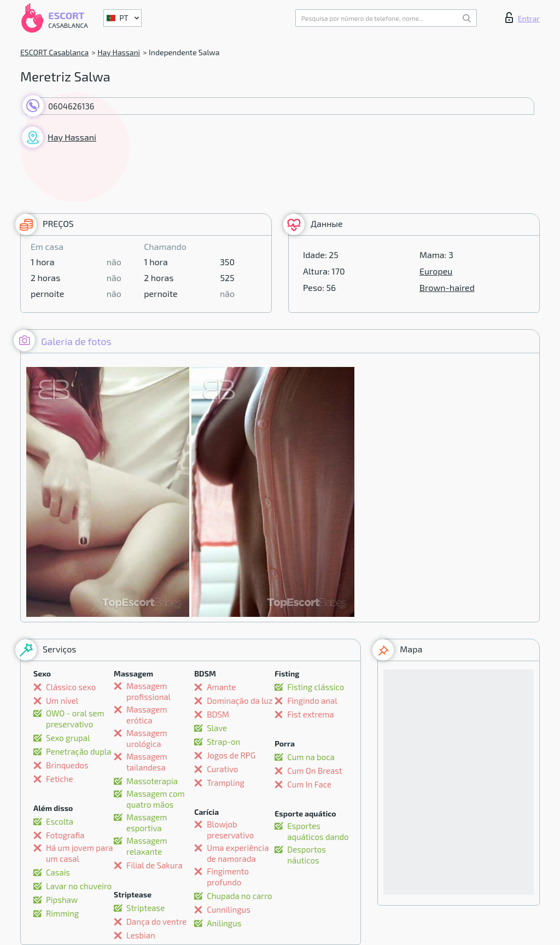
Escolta (60, 821)
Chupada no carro (239, 896)
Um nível (62, 701)
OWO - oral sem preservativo (75, 719)
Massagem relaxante (147, 846)
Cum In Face (309, 784)
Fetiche (59, 779)
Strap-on (223, 742)
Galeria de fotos (63, 340)
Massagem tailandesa (147, 762)
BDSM (218, 714)
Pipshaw (62, 900)
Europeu (436, 271)
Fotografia (65, 835)
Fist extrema (310, 714)
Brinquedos (67, 765)
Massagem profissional (148, 691)
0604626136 (71, 106)
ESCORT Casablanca (54, 52)
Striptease (145, 908)
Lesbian (141, 935)
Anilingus (224, 923)
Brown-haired (447, 287)
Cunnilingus (229, 909)
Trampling (226, 783)
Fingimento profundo (228, 877)
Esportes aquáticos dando (318, 831)
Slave (217, 728)
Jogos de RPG (231, 755)
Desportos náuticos (307, 855)
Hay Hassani (119, 52)
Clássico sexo (71, 687)
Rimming (62, 913)
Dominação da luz (240, 701)
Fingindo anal (312, 701)
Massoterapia (152, 781)
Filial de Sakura (154, 865)
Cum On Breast (314, 771)
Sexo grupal (68, 738)
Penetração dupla (79, 751)
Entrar (523, 17)
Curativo (222, 769)
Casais (58, 872)
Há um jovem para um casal (79, 853)
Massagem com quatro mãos (156, 799)
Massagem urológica (147, 738)
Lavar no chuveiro (79, 886)
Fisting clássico (316, 687)
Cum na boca (311, 757)
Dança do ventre (156, 921)
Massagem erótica (147, 715)
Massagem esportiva (147, 822)
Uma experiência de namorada (238, 853)
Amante (221, 687)
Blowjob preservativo (230, 830)
